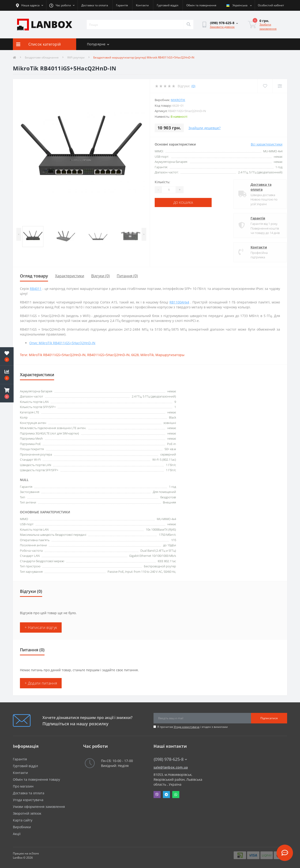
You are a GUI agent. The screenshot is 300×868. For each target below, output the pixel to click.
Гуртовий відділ (168, 5)
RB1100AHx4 (179, 302)
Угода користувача (187, 727)
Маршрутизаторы (170, 355)
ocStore (34, 853)
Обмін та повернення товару (36, 779)
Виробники (22, 827)
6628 (135, 355)
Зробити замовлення (268, 27)
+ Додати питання (41, 683)
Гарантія (122, 5)
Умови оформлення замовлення (39, 807)
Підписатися (269, 718)
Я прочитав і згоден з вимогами (193, 727)
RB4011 (36, 289)
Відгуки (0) (100, 276)
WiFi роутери (76, 57)
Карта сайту (23, 820)
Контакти (142, 5)
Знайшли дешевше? (204, 128)
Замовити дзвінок (222, 27)
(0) (193, 86)
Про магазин (23, 786)
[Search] (188, 25)
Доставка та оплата (95, 5)
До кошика (183, 202)
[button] (7, 393)
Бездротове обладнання (42, 57)
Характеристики (70, 276)
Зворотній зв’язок (27, 813)
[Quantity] (169, 190)
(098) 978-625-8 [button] (170, 759)
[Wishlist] (265, 86)
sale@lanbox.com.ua (171, 767)
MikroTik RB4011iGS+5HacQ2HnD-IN (57, 355)
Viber (157, 795)
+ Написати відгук (41, 627)
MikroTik (178, 100)
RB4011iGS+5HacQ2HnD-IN (108, 355)
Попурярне (98, 44)
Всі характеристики (267, 144)
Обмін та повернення (201, 5)
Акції (17, 834)
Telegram (166, 795)
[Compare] (280, 86)
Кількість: (162, 182)
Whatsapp (176, 795)
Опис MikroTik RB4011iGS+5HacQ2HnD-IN (62, 343)
